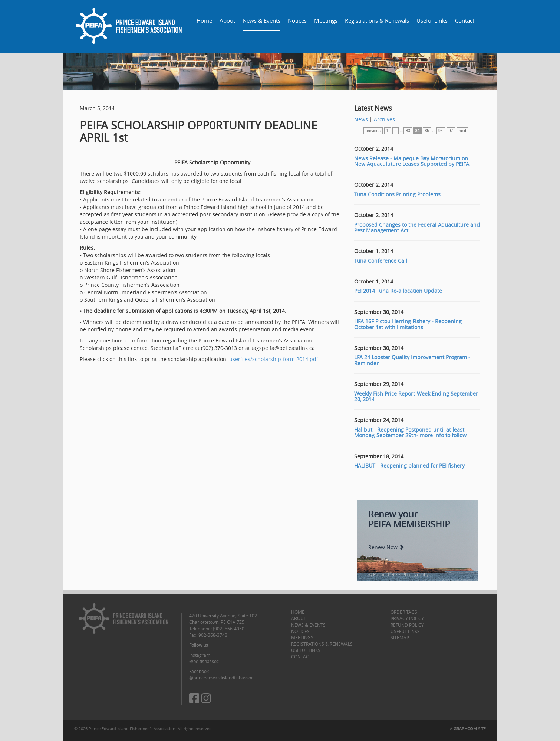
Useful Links (432, 20)
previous (373, 131)
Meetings (326, 20)
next (462, 131)
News (361, 119)
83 (408, 131)
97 (451, 131)
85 (427, 131)
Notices (297, 20)
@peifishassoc (204, 661)
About (227, 20)
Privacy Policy (407, 618)
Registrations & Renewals (377, 20)
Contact (465, 20)
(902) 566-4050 (229, 629)
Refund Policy (407, 625)
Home (204, 20)
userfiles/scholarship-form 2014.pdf (274, 359)
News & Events (261, 20)
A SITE (468, 729)
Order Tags (404, 612)
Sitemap (400, 637)
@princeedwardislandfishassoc (221, 678)
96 (441, 131)
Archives (384, 119)
